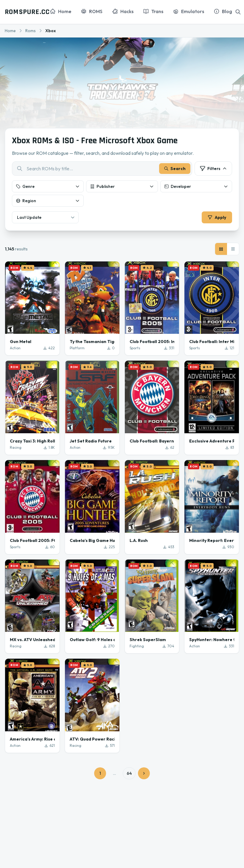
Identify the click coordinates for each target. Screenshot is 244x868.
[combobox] (102, 169)
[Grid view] (221, 249)
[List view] (233, 249)
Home (10, 31)
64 (129, 774)
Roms (31, 31)
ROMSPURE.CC (27, 12)
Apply (217, 218)
